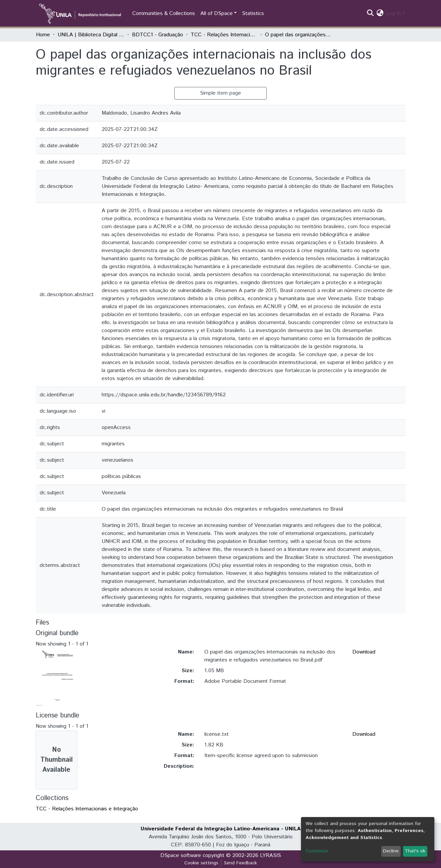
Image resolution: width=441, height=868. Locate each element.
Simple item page (220, 93)
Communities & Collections (164, 13)
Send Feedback (240, 863)
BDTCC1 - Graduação (157, 35)
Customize (317, 851)
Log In (393, 13)
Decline (391, 851)
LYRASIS (270, 856)
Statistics (253, 13)
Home (43, 35)
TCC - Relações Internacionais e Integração (224, 35)
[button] (380, 14)
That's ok (415, 851)
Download (364, 652)
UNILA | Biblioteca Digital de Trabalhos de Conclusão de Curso (91, 35)
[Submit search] (370, 14)
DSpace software (181, 856)
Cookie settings (201, 863)
